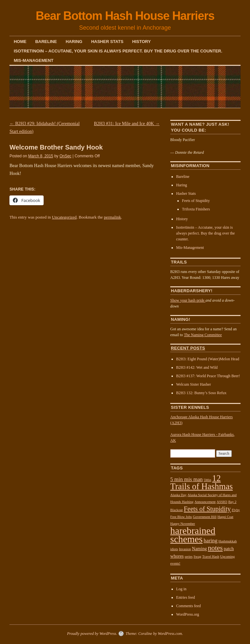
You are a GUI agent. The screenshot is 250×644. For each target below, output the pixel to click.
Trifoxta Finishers (196, 209)
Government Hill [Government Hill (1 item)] (205, 517)
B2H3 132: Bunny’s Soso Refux (201, 393)
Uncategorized (64, 217)
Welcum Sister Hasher (194, 384)
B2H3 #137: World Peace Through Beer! (208, 376)
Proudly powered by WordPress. (92, 634)
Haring (74, 42)
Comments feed (188, 606)
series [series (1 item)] (188, 557)
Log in (181, 589)
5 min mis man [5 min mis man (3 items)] (187, 479)
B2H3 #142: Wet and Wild (197, 367)
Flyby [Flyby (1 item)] (236, 510)
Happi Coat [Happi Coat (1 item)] (225, 517)
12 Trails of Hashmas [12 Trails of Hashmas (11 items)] (201, 482)
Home (20, 42)
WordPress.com (170, 634)
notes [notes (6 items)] (215, 548)
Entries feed (186, 597)
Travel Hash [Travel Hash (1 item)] (211, 557)
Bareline (46, 42)
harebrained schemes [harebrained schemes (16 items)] (193, 535)
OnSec (66, 156)
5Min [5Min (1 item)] (208, 480)
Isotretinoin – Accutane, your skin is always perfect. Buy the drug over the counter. (118, 51)
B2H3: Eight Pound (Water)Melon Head (208, 359)
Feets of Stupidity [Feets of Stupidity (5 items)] (207, 509)
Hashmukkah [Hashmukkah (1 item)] (228, 541)
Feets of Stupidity (196, 201)
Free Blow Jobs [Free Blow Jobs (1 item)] (181, 517)
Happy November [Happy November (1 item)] (183, 524)
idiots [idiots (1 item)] (174, 549)
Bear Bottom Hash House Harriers (125, 16)
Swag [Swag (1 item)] (198, 557)
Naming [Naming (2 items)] (199, 549)
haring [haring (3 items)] (210, 541)
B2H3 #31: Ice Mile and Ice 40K (127, 124)
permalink (112, 217)
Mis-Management (34, 60)
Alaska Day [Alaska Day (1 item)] (178, 495)
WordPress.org (187, 614)
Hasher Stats (107, 42)
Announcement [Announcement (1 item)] (205, 502)
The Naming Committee (203, 335)
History (141, 42)
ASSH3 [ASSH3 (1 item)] (222, 502)
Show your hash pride (188, 300)
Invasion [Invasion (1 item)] (185, 549)
